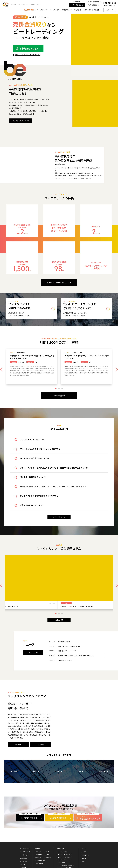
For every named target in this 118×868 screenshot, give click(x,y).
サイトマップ (39, 862)
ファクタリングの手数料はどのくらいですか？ (40, 498)
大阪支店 (80, 749)
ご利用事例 (77, 10)
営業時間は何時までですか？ (33, 508)
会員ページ (110, 10)
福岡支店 (102, 749)
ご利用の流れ (24, 836)
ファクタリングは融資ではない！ (66, 851)
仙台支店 (36, 749)
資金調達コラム (61, 826)
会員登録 (84, 836)
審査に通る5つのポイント (64, 857)
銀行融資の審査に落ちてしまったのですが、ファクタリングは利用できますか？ (54, 489)
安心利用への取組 (41, 838)
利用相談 (84, 830)
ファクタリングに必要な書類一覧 (66, 843)
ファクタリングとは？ (63, 830)
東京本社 (14, 749)
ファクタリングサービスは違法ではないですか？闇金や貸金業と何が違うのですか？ (56, 470)
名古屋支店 (58, 749)
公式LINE (23, 842)
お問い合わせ (85, 833)
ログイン (84, 839)
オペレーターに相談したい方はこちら (28, 55)
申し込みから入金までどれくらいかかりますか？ (41, 451)
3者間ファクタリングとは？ (64, 835)
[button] (55, 390)
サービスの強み (55, 10)
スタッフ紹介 (48, 835)
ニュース (84, 826)
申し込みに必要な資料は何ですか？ (35, 461)
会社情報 (38, 826)
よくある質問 (87, 10)
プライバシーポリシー (28, 862)
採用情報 (39, 841)
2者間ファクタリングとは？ (64, 832)
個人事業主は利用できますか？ (34, 480)
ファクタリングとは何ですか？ (34, 442)
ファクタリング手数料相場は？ (65, 846)
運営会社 (16, 862)
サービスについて (42, 10)
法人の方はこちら (29, 10)
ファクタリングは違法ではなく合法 (66, 849)
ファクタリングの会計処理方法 (65, 854)
